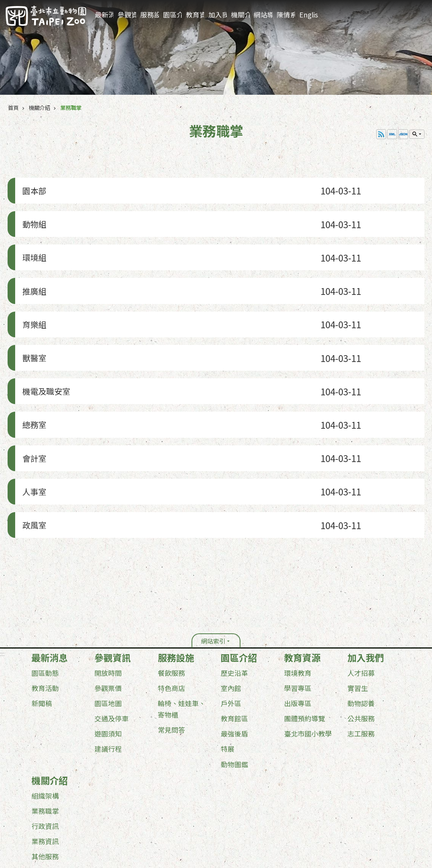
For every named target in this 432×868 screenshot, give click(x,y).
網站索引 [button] (213, 569)
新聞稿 (42, 631)
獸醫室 (32, 322)
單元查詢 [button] (417, 134)
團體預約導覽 (305, 647)
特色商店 (171, 616)
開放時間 (108, 601)
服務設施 (150, 15)
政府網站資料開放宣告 (53, 809)
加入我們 (218, 15)
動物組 (32, 214)
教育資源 (195, 15)
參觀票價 (108, 616)
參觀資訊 (127, 15)
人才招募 (361, 601)
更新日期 (37, 822)
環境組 (32, 241)
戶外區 (231, 631)
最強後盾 (234, 662)
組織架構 (45, 724)
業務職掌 (71, 107)
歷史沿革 (234, 601)
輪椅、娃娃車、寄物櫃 (182, 637)
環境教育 (298, 601)
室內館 (231, 616)
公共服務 (361, 647)
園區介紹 (172, 15)
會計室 (32, 403)
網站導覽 (263, 15)
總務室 (32, 376)
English (309, 15)
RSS (381, 134)
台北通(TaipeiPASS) (174, 809)
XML (392, 134)
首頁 (13, 107)
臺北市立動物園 (46, 16)
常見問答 (171, 658)
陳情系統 (286, 15)
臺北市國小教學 (308, 662)
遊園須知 (108, 662)
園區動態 (45, 601)
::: (424, 6)
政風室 (32, 457)
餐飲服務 (171, 601)
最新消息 (104, 15)
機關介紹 (240, 15)
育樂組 (32, 295)
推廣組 (32, 268)
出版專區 (298, 631)
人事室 (32, 430)
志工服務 (361, 662)
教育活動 (45, 616)
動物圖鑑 (234, 692)
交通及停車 (112, 647)
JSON (403, 134)
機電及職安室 (46, 349)
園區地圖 (108, 631)
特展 (228, 677)
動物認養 (361, 631)
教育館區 (234, 647)
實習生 (358, 616)
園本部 (32, 187)
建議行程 (108, 677)
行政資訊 (45, 754)
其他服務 (45, 784)
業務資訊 (45, 769)
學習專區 (298, 616)
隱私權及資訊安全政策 (115, 809)
